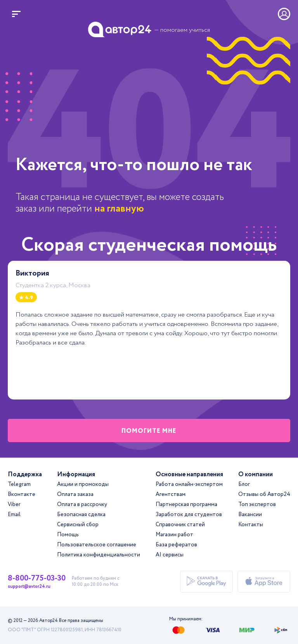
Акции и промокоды (83, 484)
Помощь (68, 535)
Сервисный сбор (78, 525)
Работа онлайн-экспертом (189, 484)
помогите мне (149, 431)
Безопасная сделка (81, 515)
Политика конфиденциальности (99, 555)
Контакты (251, 525)
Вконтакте (22, 494)
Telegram (19, 484)
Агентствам (171, 494)
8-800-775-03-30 (37, 579)
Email (14, 515)
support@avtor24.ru (29, 587)
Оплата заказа (75, 494)
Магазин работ (174, 535)
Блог (244, 484)
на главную (119, 209)
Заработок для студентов (189, 515)
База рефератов (176, 545)
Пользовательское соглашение (97, 545)
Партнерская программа (186, 505)
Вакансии (250, 515)
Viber (14, 505)
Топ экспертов (257, 505)
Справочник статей (180, 525)
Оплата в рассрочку (82, 505)
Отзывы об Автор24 (264, 494)
